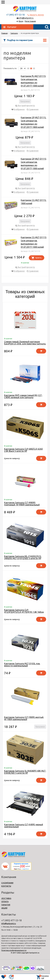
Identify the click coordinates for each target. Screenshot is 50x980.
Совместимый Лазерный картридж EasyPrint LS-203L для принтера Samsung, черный (25, 344)
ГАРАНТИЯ (6, 905)
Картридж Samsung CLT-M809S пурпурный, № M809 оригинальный (22, 504)
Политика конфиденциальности (14, 950)
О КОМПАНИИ (7, 883)
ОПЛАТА (5, 902)
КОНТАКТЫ (6, 886)
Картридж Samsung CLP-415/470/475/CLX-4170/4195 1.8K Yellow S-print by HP (24, 612)
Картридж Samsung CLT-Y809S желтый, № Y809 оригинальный (24, 718)
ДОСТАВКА (6, 898)
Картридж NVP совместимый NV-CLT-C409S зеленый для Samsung (23, 396)
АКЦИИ (4, 908)
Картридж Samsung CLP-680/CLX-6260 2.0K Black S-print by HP (23, 450)
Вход (21, 21)
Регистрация (30, 21)
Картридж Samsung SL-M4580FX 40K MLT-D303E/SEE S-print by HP (25, 772)
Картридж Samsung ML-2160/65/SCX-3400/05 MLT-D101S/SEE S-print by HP (23, 557)
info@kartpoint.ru (26, 18)
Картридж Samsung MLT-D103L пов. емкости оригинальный (22, 665)
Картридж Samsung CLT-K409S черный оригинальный (24, 826)
